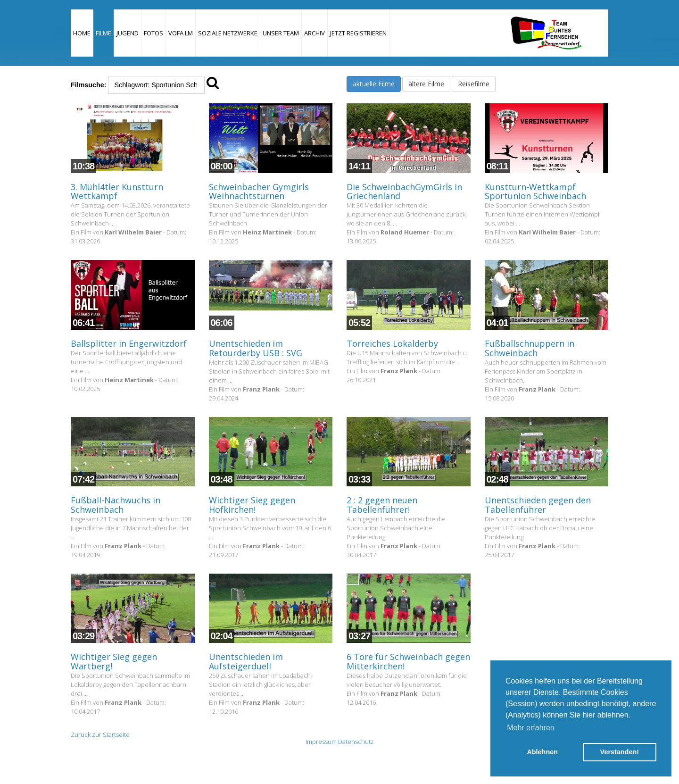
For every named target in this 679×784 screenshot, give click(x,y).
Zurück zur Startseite (100, 734)
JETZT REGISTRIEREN (358, 33)
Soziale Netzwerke (228, 33)
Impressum (321, 742)
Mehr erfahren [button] (531, 728)
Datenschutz (356, 742)
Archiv (315, 33)
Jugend (128, 33)
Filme (104, 33)
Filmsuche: (88, 85)
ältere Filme (426, 84)
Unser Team (281, 33)
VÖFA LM (181, 33)
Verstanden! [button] (620, 752)
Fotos (153, 33)
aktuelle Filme (374, 84)
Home (82, 33)
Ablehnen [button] (542, 752)
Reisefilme (474, 84)
